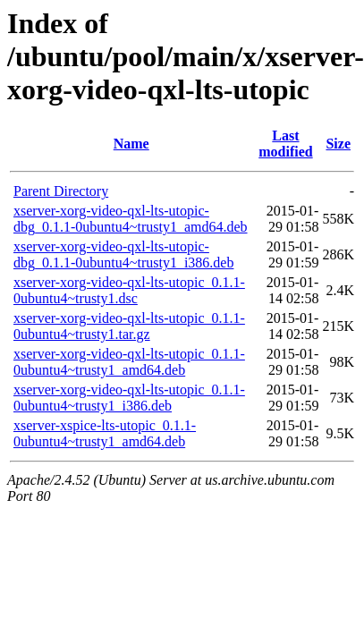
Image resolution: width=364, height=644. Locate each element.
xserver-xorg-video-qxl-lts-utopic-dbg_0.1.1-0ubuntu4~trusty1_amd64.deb (131, 219)
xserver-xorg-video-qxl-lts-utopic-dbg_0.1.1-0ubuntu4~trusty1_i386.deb (123, 254)
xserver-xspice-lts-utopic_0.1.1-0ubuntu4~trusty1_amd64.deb (105, 433)
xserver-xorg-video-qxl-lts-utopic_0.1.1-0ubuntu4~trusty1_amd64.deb (129, 362)
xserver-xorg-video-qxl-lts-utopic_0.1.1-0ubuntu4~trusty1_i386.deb (129, 398)
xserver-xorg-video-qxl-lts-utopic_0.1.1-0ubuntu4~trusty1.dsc (129, 290)
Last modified (285, 144)
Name (131, 144)
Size (338, 144)
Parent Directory (61, 191)
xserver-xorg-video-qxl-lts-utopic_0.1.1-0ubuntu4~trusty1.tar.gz (129, 326)
